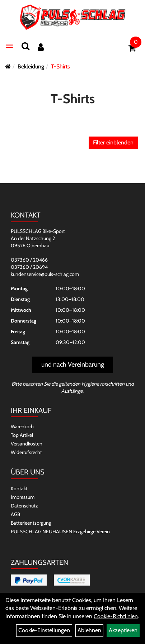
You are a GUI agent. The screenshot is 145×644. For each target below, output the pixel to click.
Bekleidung (31, 66)
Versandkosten (27, 444)
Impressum (23, 497)
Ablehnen (89, 630)
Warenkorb (22, 426)
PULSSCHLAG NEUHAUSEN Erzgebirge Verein (60, 531)
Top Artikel (22, 435)
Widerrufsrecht (26, 452)
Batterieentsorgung (31, 523)
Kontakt (19, 488)
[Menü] (9, 46)
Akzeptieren (123, 630)
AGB (15, 514)
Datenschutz (24, 506)
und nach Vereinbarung (73, 364)
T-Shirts (60, 66)
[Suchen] (25, 46)
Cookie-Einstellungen (44, 630)
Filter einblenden (113, 142)
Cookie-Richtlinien (116, 616)
